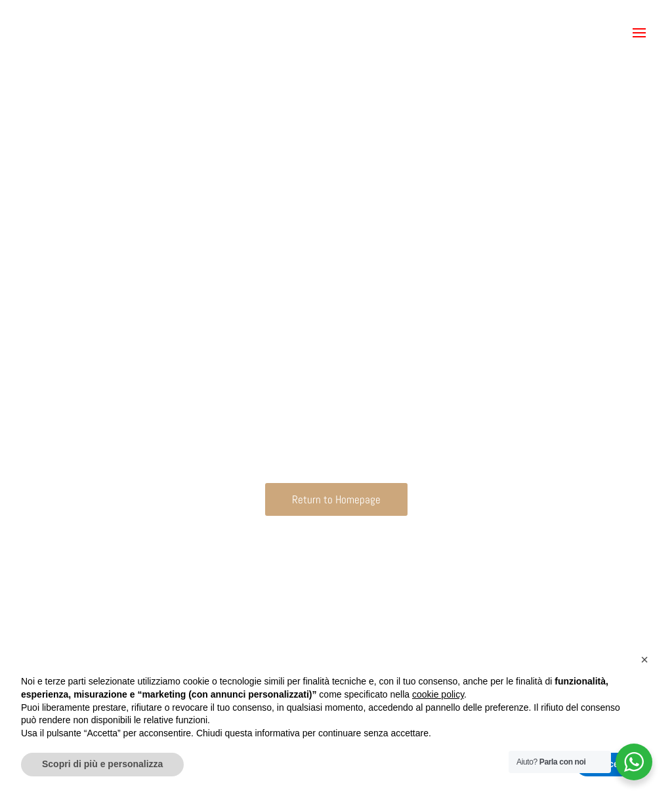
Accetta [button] (613, 764)
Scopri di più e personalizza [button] (102, 764)
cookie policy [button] (438, 694)
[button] (639, 33)
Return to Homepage (336, 499)
